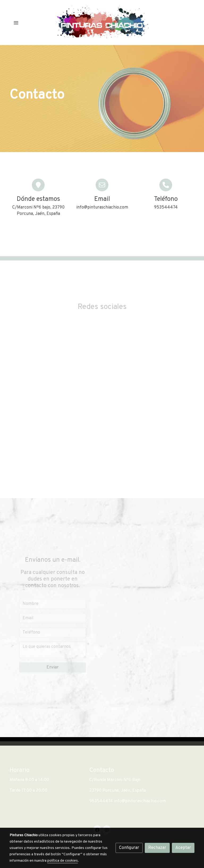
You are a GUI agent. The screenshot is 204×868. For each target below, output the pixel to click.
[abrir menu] (16, 23)
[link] (102, 23)
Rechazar (157, 848)
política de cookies (63, 861)
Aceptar (183, 848)
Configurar (129, 848)
